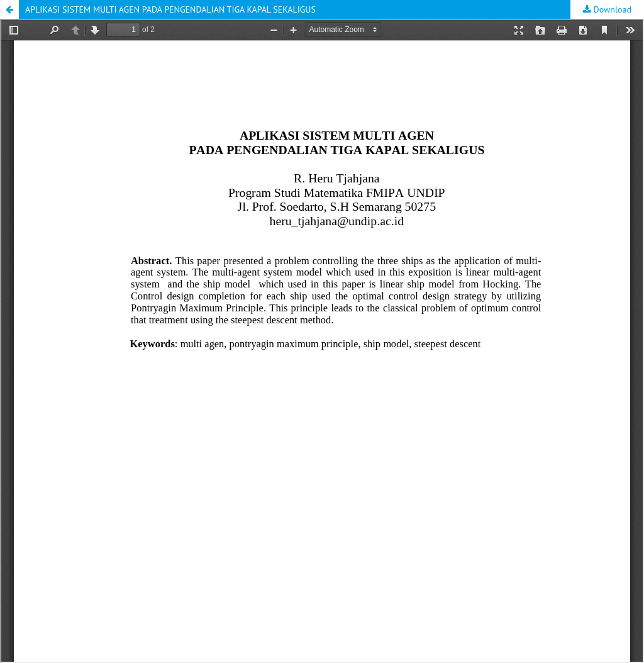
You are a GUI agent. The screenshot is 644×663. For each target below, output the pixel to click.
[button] (9, 9)
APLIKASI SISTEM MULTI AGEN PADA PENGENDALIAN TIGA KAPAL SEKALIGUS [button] (170, 9)
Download (611, 9)
